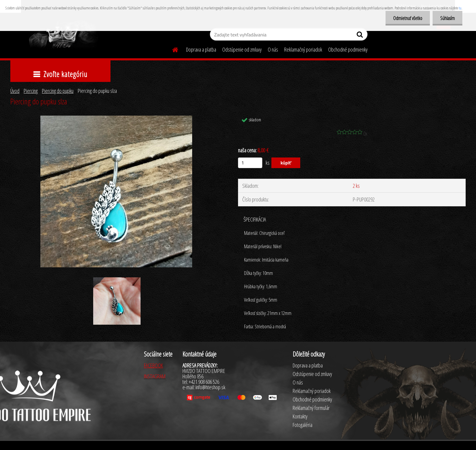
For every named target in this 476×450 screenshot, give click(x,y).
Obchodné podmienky (348, 49)
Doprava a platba (201, 49)
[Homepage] (172, 49)
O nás (273, 49)
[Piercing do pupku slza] (116, 118)
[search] (360, 36)
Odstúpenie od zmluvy (242, 49)
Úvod (15, 91)
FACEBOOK (153, 365)
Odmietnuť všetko (408, 18)
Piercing (31, 91)
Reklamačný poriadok (303, 49)
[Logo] (63, 35)
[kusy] (250, 163)
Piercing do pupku (58, 91)
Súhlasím (447, 18)
